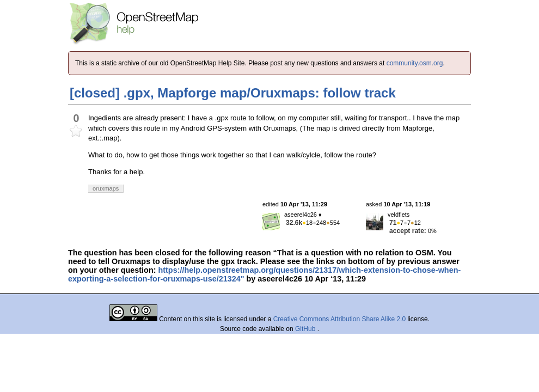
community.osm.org (415, 63)
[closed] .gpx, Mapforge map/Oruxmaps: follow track (233, 93)
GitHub (306, 329)
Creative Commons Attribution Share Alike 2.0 (339, 319)
